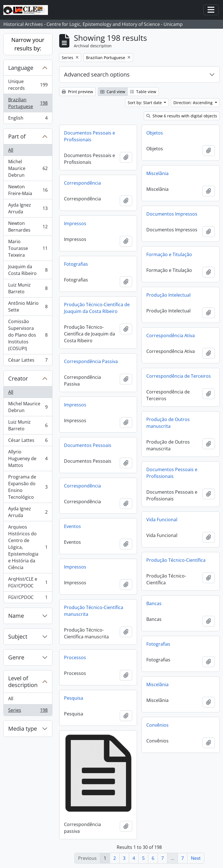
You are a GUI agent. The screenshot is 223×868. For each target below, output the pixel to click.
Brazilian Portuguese (28, 103)
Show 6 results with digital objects (182, 116)
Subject (18, 637)
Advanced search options (97, 74)
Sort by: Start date (145, 103)
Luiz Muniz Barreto (28, 288)
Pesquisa (74, 698)
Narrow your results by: (28, 44)
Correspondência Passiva (91, 361)
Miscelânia (157, 173)
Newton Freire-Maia (28, 190)
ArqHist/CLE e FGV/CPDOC (28, 582)
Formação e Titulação (169, 254)
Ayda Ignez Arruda (28, 208)
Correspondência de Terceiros (179, 376)
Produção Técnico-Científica (176, 560)
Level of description (23, 682)
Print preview (77, 92)
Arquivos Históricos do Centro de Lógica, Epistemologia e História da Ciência (28, 547)
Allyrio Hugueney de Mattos (28, 458)
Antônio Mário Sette (28, 307)
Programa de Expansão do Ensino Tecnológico (28, 487)
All (11, 150)
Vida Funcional (162, 520)
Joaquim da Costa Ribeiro (28, 270)
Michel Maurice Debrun (28, 168)
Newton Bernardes (28, 227)
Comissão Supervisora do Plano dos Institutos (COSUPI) (28, 335)
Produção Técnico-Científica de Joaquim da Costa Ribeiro (97, 308)
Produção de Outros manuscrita (168, 423)
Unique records (28, 85)
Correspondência (82, 183)
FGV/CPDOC (28, 598)
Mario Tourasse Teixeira (28, 248)
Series (28, 711)
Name (16, 616)
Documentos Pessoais (88, 445)
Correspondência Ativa (171, 335)
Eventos (72, 526)
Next (196, 858)
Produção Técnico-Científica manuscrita (94, 611)
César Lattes (28, 361)
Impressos (75, 223)
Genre (16, 657)
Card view (113, 92)
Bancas (154, 603)
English (28, 119)
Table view (143, 92)
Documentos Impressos (172, 214)
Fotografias (76, 264)
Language (21, 68)
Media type (23, 729)
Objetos (155, 133)
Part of (17, 136)
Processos (75, 657)
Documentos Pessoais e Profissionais (90, 136)
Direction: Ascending (194, 103)
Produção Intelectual (168, 295)
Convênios (157, 725)
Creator (18, 378)
